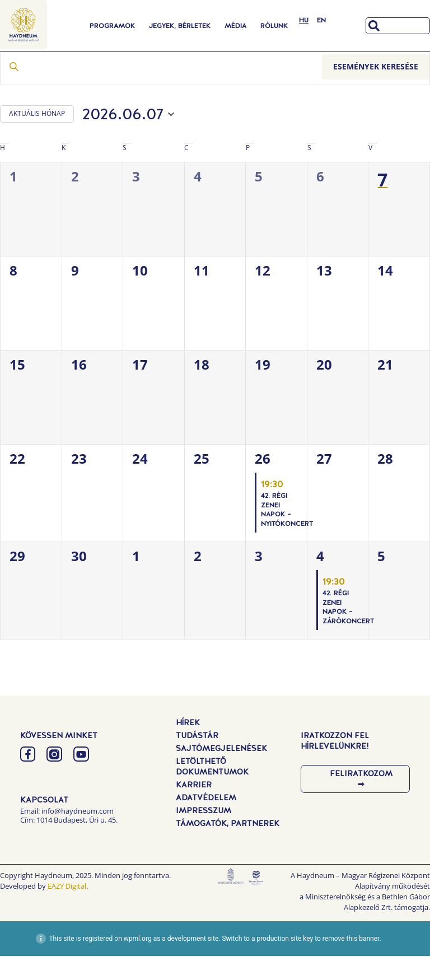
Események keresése (376, 91)
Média (235, 26)
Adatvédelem (206, 822)
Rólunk (274, 26)
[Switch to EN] (321, 20)
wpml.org (138, 963)
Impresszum (204, 834)
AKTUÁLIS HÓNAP (37, 138)
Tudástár (197, 759)
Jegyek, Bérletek (180, 26)
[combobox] (398, 26)
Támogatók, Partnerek (228, 847)
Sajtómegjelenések (221, 772)
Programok (112, 26)
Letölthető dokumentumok (212, 790)
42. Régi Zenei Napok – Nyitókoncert (287, 534)
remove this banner (351, 963)
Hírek (188, 746)
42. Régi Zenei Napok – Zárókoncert (348, 632)
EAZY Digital (67, 911)
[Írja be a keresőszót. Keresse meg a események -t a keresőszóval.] (161, 92)
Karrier (194, 809)
